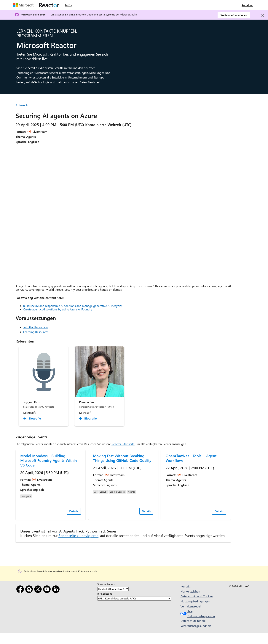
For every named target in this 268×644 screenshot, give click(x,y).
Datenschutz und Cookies (197, 596)
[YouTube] (48, 590)
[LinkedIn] (57, 590)
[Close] (263, 15)
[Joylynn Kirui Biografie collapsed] (33, 418)
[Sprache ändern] (113, 589)
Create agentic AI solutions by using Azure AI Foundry (58, 309)
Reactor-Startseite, (123, 444)
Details (74, 511)
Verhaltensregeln (191, 606)
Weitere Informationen (234, 15)
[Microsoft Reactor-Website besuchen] (49, 5)
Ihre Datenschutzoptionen (197, 614)
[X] (39, 590)
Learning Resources (36, 332)
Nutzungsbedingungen (195, 601)
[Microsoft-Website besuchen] (24, 5)
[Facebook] (21, 590)
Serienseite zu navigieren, (79, 535)
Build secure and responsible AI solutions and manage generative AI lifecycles (73, 306)
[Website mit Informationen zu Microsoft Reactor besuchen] (68, 5)
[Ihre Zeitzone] (134, 598)
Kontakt (185, 586)
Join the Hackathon (35, 327)
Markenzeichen (190, 591)
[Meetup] (30, 590)
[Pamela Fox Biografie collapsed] (88, 418)
